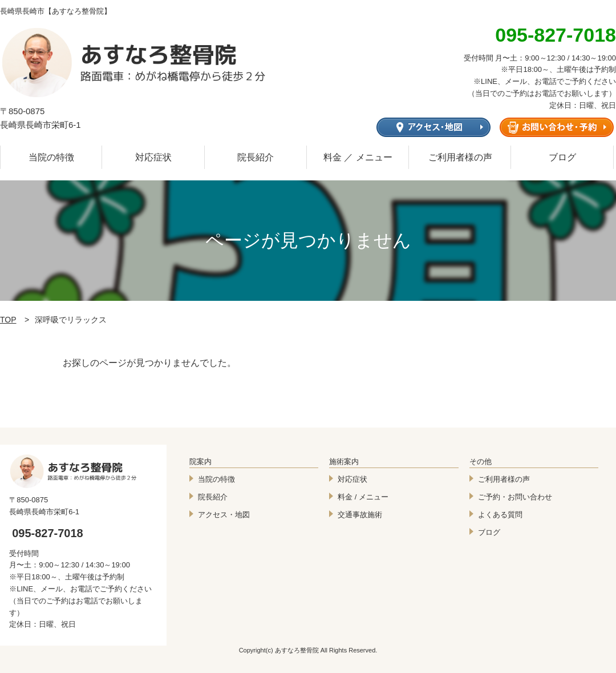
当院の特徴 (51, 157)
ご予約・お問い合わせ (515, 497)
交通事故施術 (360, 515)
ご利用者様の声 (460, 157)
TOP (8, 320)
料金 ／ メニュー (358, 157)
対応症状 (153, 157)
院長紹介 (256, 157)
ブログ (562, 157)
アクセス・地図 (224, 515)
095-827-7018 (48, 533)
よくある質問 (500, 515)
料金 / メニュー (363, 497)
